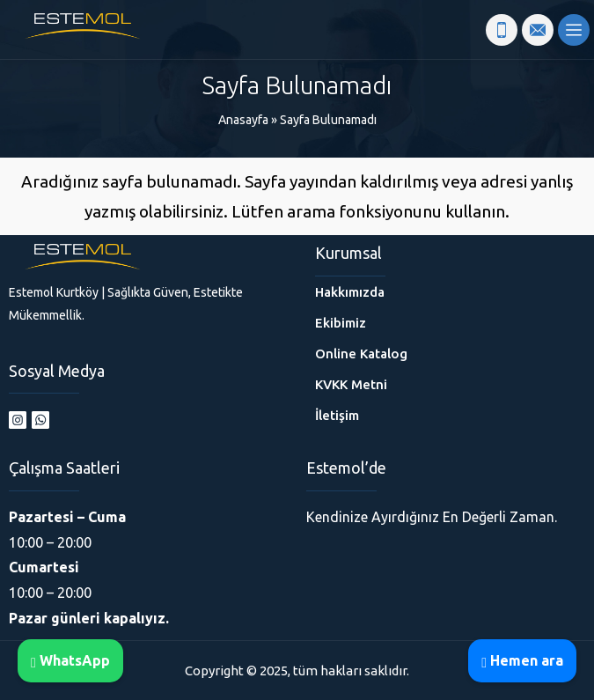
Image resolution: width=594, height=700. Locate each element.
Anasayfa (243, 120)
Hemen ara (522, 660)
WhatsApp (70, 660)
